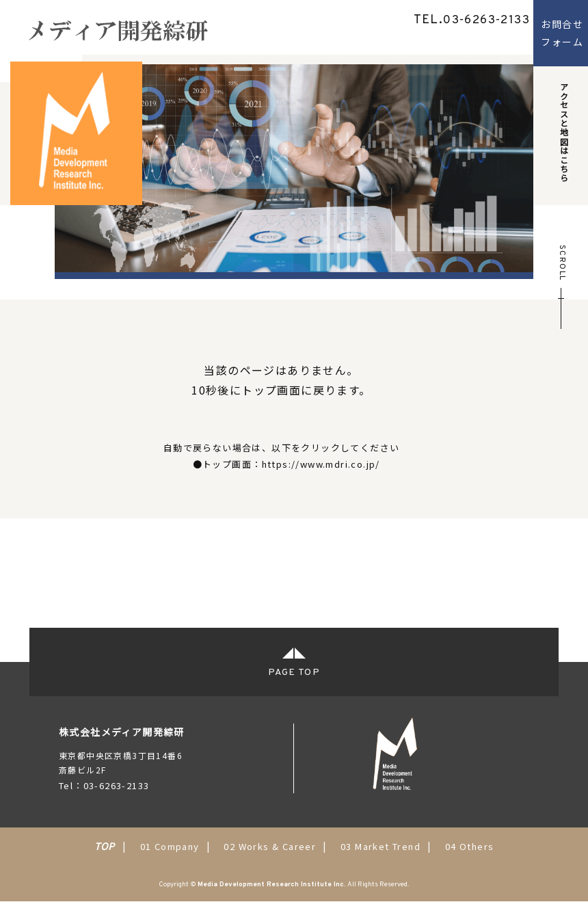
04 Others (470, 846)
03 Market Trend (380, 846)
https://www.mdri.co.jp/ (321, 464)
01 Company (170, 846)
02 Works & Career (270, 846)
